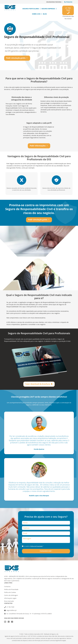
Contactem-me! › (46, 551)
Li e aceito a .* (33, 546)
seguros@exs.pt (11, 610)
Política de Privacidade (36, 546)
